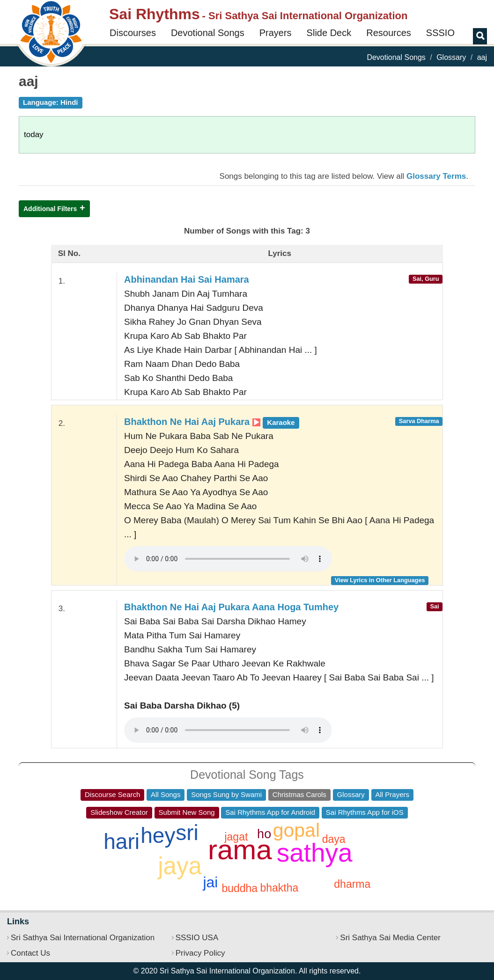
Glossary (451, 57)
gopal (296, 830)
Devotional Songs (208, 33)
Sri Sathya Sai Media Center (390, 938)
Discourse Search (112, 794)
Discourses (133, 33)
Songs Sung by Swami (226, 794)
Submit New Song (187, 812)
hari (122, 841)
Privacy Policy (200, 953)
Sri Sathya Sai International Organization (83, 938)
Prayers (276, 33)
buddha (240, 888)
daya (334, 839)
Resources (389, 33)
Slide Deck (329, 33)
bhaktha (279, 888)
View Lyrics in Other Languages (380, 580)
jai (210, 882)
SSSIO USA (197, 938)
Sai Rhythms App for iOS (365, 812)
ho (264, 834)
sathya (315, 853)
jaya (180, 866)
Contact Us (30, 953)
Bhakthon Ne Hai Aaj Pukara (212, 422)
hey (158, 835)
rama (240, 850)
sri (187, 833)
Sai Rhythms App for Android (270, 812)
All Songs (166, 794)
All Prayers (393, 794)
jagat (236, 837)
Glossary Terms (436, 176)
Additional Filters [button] (50, 209)
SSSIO (440, 33)
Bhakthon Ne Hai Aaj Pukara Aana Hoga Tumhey (231, 607)
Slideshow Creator (119, 812)
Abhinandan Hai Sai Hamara (187, 279)
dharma (352, 884)
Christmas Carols (299, 794)
